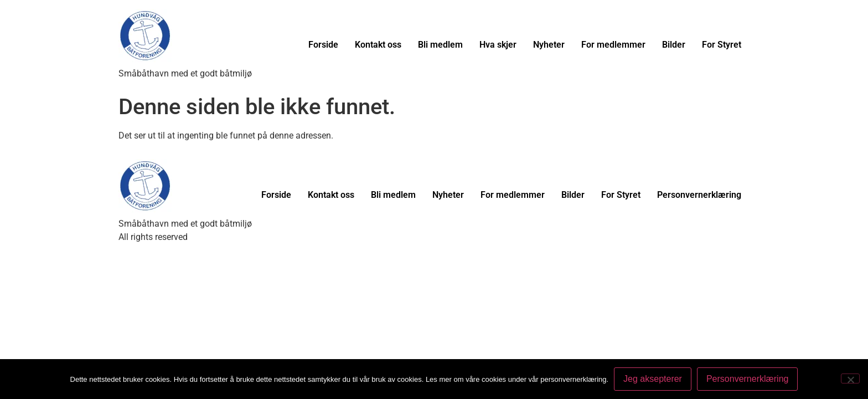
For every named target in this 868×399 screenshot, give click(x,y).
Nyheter (549, 45)
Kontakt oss (378, 45)
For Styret (722, 45)
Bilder (674, 45)
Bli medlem (440, 45)
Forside (323, 45)
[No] (850, 378)
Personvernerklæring (699, 195)
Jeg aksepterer (653, 379)
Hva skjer (498, 45)
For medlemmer (613, 45)
